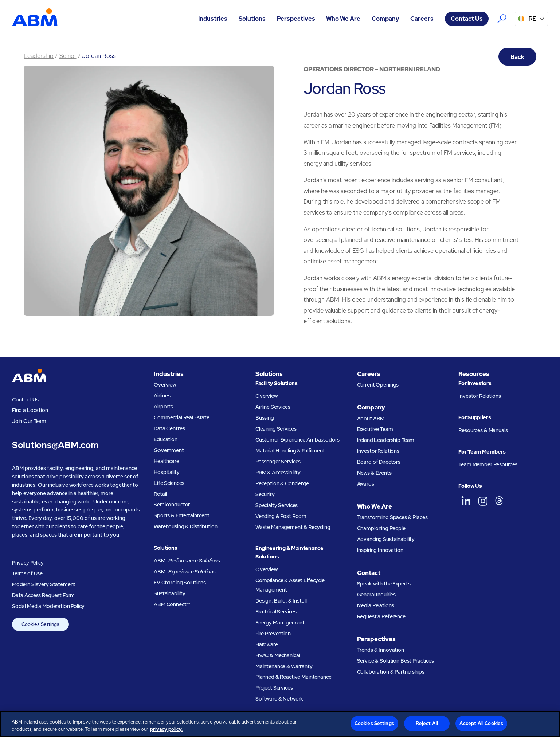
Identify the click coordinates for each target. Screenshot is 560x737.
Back (517, 57)
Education (166, 439)
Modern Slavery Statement (44, 584)
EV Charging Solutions (180, 582)
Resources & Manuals (483, 430)
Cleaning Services (276, 429)
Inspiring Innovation (380, 550)
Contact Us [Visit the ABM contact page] (467, 19)
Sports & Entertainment (182, 515)
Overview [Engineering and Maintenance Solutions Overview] (267, 569)
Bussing (265, 418)
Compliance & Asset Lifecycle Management (290, 585)
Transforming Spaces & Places (392, 517)
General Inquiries (377, 594)
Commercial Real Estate (182, 417)
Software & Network (279, 699)
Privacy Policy (28, 563)
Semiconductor (172, 504)
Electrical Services (276, 611)
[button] (213, 19)
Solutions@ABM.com (55, 445)
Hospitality (167, 472)
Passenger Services (278, 461)
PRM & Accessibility (278, 472)
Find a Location (30, 410)
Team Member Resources (488, 464)
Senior (68, 56)
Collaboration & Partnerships (391, 672)
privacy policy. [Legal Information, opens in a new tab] (166, 729)
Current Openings (378, 385)
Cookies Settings (40, 624)
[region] (280, 724)
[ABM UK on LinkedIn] (466, 501)
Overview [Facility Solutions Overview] (267, 396)
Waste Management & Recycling (293, 527)
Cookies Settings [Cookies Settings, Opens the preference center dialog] (374, 723)
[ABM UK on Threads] (499, 501)
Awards (366, 484)
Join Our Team (29, 421)
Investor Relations (378, 451)
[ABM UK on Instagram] (483, 501)
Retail (160, 494)
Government (169, 450)
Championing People (381, 528)
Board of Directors (379, 462)
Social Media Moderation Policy (48, 606)
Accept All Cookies (481, 723)
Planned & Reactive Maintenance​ (293, 677)
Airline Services (273, 407)
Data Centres (169, 428)
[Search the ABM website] (502, 19)
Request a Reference (381, 616)
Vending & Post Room (281, 516)
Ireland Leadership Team (386, 440)
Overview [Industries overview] (165, 385)
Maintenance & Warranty (284, 666)
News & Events (374, 473)
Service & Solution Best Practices (395, 661)
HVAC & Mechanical (278, 655)
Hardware (267, 644)
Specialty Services (277, 505)
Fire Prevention (273, 633)
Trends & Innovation (381, 650)
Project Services (274, 688)
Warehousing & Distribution (185, 526)
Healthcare (167, 461)
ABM (187, 561)
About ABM (371, 418)
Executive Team (375, 429)
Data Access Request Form (44, 595)
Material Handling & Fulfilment (290, 450)
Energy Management (280, 622)
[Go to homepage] (35, 19)
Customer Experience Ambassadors (297, 440)
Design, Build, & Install (281, 601)
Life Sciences (169, 483)
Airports (163, 406)
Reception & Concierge (282, 483)
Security (265, 494)
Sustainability (170, 593)
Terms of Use (27, 573)
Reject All (427, 723)
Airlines (162, 395)
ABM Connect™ (172, 604)
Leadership (39, 56)
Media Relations (376, 605)
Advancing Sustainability (386, 539)
